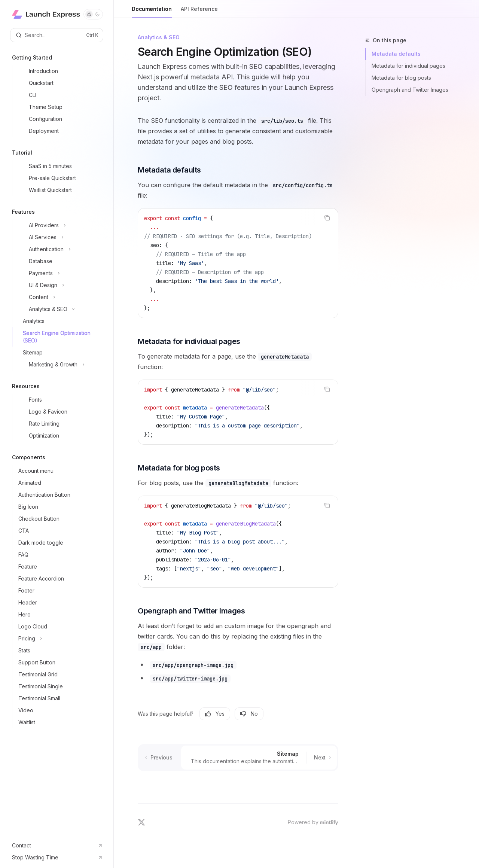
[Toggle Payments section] (60, 273)
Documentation (152, 12)
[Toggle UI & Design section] (60, 285)
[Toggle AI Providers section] (60, 225)
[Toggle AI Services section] (60, 237)
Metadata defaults (396, 54)
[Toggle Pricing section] (60, 639)
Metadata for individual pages (408, 66)
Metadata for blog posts (401, 78)
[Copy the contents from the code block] (327, 218)
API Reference (199, 12)
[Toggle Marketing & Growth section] (60, 365)
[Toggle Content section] (60, 297)
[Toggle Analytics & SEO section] (60, 309)
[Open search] (57, 35)
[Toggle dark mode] (93, 14)
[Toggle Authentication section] (60, 249)
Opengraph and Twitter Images (410, 90)
